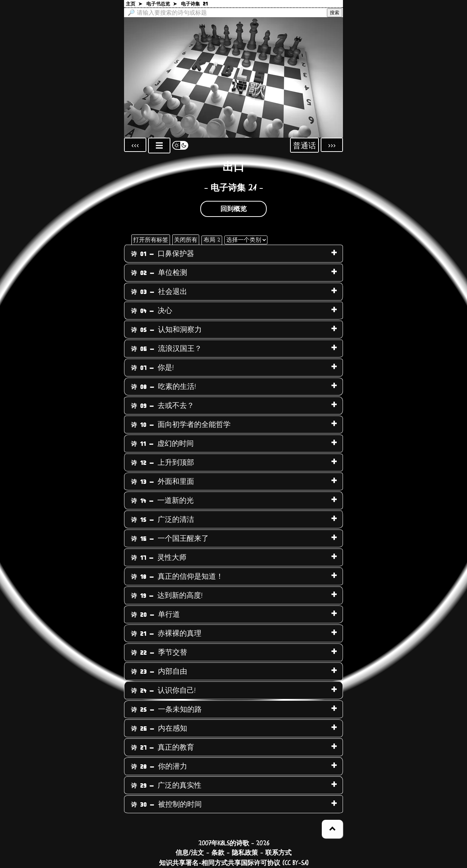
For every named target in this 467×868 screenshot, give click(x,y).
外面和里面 (163, 482)
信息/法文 (190, 853)
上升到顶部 (163, 463)
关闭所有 (186, 240)
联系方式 (278, 853)
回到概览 (233, 209)
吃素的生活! (163, 387)
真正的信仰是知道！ (177, 577)
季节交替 (159, 653)
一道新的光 (162, 501)
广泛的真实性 (166, 785)
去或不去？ (163, 406)
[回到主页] (233, 77)
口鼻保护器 (163, 254)
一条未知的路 (166, 710)
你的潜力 (159, 766)
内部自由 (159, 672)
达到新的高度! (167, 596)
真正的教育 (163, 747)
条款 (218, 853)
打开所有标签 (151, 240)
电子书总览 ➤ (162, 4)
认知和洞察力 (166, 330)
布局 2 (212, 240)
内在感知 (159, 729)
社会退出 (159, 292)
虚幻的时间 (162, 444)
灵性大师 (159, 558)
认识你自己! (163, 691)
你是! (152, 368)
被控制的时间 (166, 804)
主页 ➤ (134, 4)
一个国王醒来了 (170, 539)
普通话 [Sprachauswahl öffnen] (304, 146)
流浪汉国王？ (166, 349)
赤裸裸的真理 (166, 634)
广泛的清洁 (163, 520)
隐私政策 (245, 853)
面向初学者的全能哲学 (181, 425)
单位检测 (159, 273)
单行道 (155, 615)
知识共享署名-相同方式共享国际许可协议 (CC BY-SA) (234, 863)
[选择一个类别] (246, 240)
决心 (152, 311)
